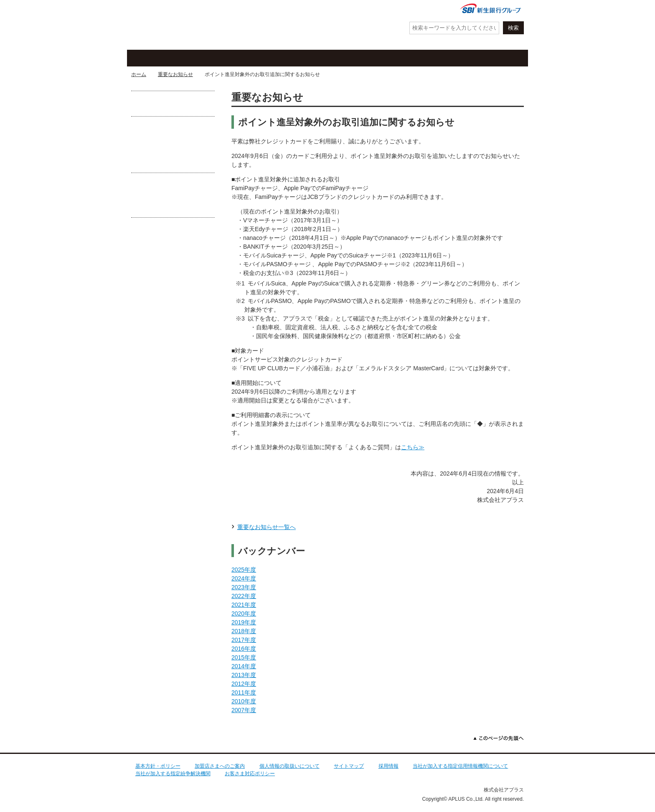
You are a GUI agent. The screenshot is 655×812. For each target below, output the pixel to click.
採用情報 (388, 766)
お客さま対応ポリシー (250, 774)
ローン (401, 58)
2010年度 (244, 701)
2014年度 (244, 666)
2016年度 (244, 649)
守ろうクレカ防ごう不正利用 (173, 148)
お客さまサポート (323, 58)
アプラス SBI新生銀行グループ (171, 25)
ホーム (139, 74)
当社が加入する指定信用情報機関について (460, 766)
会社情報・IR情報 (425, 9)
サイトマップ (349, 766)
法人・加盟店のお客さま (488, 58)
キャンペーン (246, 58)
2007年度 (244, 710)
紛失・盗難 (307, 9)
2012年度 (244, 684)
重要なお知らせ (175, 74)
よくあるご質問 (369, 9)
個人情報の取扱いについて (289, 766)
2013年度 (244, 675)
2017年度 (244, 640)
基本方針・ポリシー (158, 766)
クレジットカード (169, 58)
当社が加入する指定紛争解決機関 (173, 774)
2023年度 (244, 587)
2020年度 (244, 613)
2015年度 (244, 657)
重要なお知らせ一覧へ (267, 527)
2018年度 (244, 631)
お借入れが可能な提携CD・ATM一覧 (173, 103)
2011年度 (244, 692)
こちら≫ (413, 447)
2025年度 (244, 570)
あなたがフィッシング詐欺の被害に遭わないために (173, 201)
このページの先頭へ (499, 738)
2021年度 (244, 605)
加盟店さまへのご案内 (220, 766)
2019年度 (244, 622)
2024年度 (244, 578)
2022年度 (244, 596)
